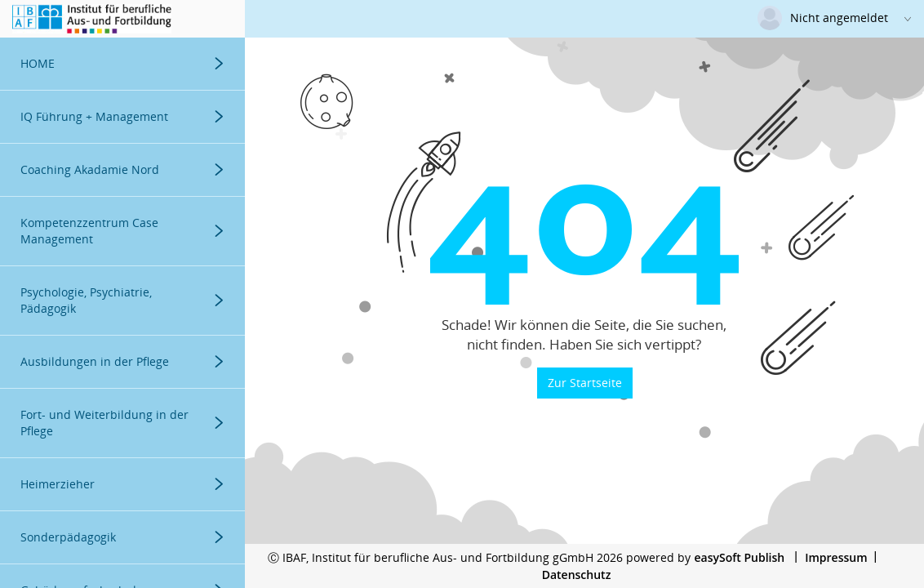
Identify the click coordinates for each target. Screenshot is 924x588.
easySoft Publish (739, 557)
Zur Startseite (585, 383)
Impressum (836, 557)
